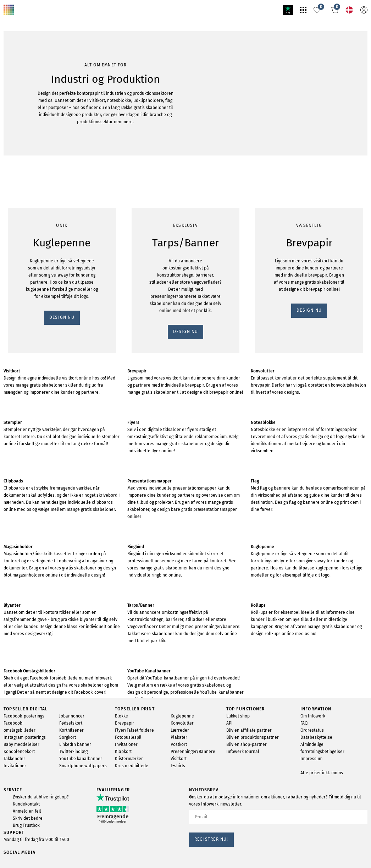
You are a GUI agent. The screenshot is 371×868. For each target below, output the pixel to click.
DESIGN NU (19, 118)
